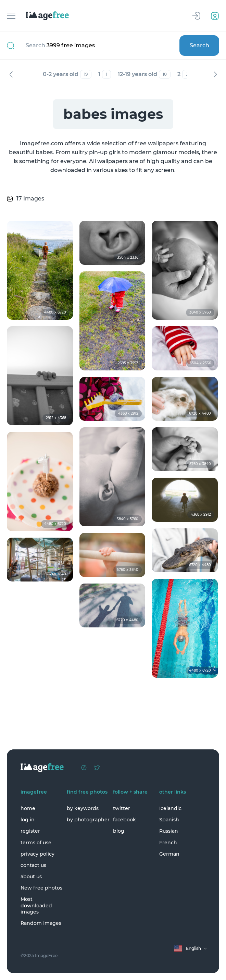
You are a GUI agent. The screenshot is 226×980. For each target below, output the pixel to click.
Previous (11, 74)
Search (199, 45)
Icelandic (170, 808)
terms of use (36, 843)
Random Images (41, 923)
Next (215, 74)
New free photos (41, 888)
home (28, 808)
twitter (122, 808)
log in (28, 820)
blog (119, 831)
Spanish (169, 820)
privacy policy (37, 854)
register (30, 831)
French (168, 843)
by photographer (88, 820)
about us (31, 877)
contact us (33, 865)
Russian (169, 831)
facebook (124, 820)
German (169, 854)
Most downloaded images (36, 905)
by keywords (83, 808)
